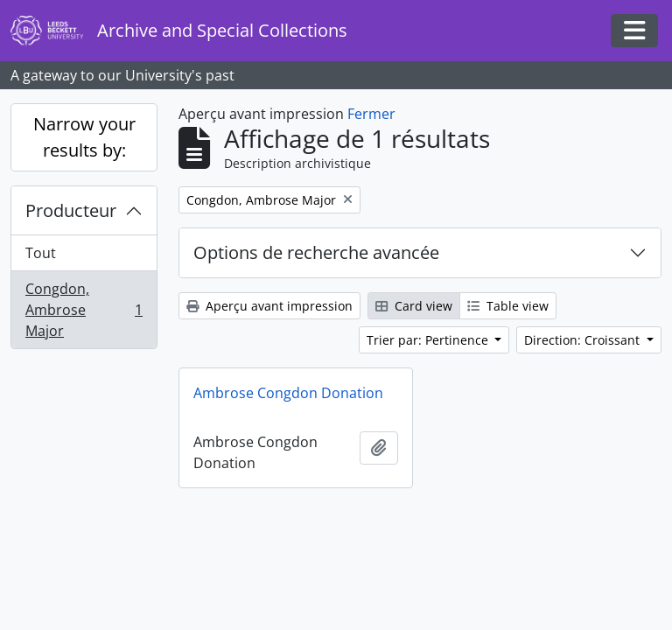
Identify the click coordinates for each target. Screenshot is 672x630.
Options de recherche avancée (316, 252)
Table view (508, 306)
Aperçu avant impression (269, 306)
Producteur (71, 210)
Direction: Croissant (584, 340)
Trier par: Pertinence (429, 340)
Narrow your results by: (84, 137)
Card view (414, 306)
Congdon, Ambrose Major (84, 310)
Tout (41, 253)
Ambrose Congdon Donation (288, 393)
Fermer (371, 114)
